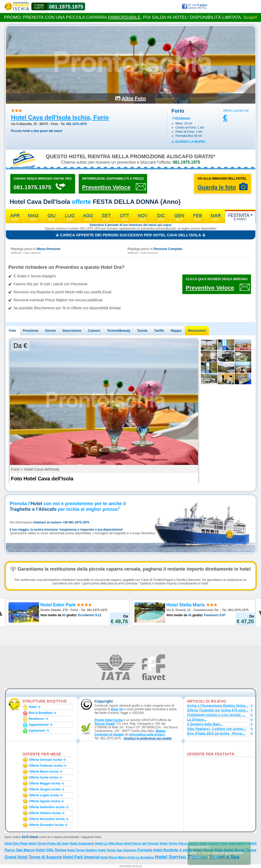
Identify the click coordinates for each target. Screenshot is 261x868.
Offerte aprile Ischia (44, 778)
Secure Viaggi (105, 724)
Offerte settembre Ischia (47, 807)
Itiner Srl (117, 709)
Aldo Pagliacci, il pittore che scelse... (217, 729)
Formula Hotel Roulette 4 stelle (165, 850)
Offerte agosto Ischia (45, 801)
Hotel (33, 707)
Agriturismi (37, 731)
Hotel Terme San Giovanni (117, 850)
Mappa (176, 331)
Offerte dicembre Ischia (46, 825)
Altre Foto (134, 98)
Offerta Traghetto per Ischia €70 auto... (218, 710)
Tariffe (159, 331)
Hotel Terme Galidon (82, 850)
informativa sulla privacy (147, 735)
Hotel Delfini (237, 844)
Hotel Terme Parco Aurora (179, 844)
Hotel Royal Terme (240, 850)
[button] (148, 738)
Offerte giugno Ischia (45, 789)
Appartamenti (39, 725)
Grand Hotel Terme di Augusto (33, 857)
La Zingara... (197, 720)
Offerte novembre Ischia (47, 819)
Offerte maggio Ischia (45, 783)
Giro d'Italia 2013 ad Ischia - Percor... (216, 733)
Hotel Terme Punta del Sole (49, 844)
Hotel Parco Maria (113, 857)
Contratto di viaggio (109, 735)
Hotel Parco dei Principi (141, 844)
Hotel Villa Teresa (51, 850)
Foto (13, 331)
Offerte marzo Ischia (44, 772)
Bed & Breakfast (41, 713)
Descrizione (72, 331)
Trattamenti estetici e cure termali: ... (216, 715)
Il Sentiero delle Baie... (205, 724)
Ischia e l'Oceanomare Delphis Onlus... (218, 706)
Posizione (31, 331)
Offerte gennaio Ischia (46, 760)
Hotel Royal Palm (208, 850)
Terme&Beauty (119, 331)
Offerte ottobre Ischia (45, 813)
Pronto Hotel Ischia (109, 720)
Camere (94, 331)
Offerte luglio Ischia (44, 795)
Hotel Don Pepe (16, 844)
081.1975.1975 (66, 7)
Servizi (50, 331)
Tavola (142, 331)
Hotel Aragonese (82, 844)
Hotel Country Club (213, 844)
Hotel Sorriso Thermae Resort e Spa (197, 857)
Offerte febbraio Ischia (46, 766)
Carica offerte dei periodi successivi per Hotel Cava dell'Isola (130, 235)
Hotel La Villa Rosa (109, 844)
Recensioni (197, 331)
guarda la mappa (190, 142)
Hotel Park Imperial (81, 857)
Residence (37, 719)
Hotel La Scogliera (141, 857)
